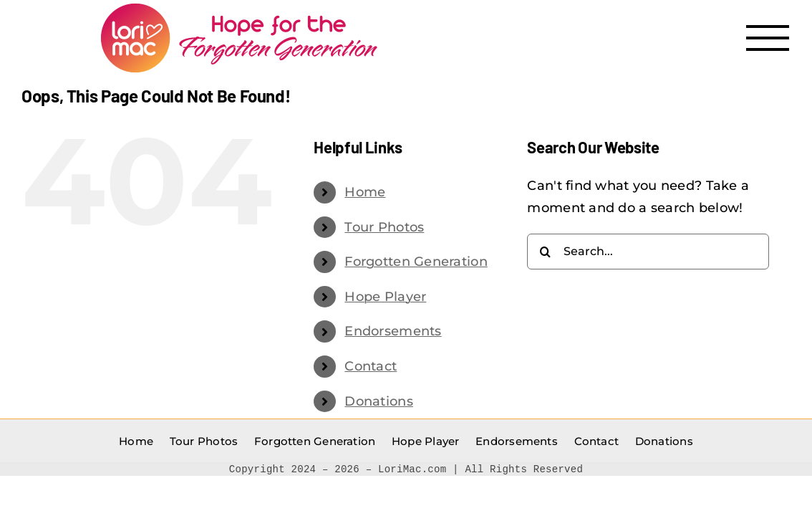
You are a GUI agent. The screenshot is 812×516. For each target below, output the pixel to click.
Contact (371, 366)
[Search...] (648, 252)
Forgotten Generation (416, 262)
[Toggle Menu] (768, 38)
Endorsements (393, 331)
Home (365, 192)
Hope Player (385, 297)
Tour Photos (384, 227)
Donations (378, 401)
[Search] (545, 252)
